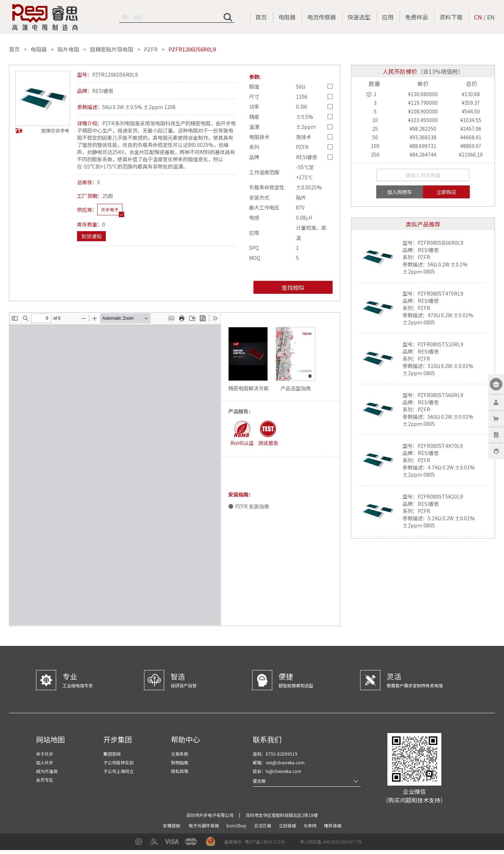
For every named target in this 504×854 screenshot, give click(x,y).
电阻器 (287, 17)
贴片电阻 (68, 49)
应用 (388, 17)
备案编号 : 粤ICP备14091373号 (255, 842)
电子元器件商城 (204, 825)
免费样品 (417, 17)
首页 (261, 17)
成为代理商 (47, 771)
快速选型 (359, 17)
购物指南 (180, 762)
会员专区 (45, 780)
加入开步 (45, 762)
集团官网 (112, 754)
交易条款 (180, 754)
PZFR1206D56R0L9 (192, 49)
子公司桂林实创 (118, 762)
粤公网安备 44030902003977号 (331, 842)
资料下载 (451, 17)
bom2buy (237, 825)
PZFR (151, 49)
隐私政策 (180, 771)
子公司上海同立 (118, 771)
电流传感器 (321, 17)
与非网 (310, 825)
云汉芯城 (263, 825)
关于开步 (45, 754)
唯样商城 (333, 825)
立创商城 (288, 825)
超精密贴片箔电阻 (112, 49)
